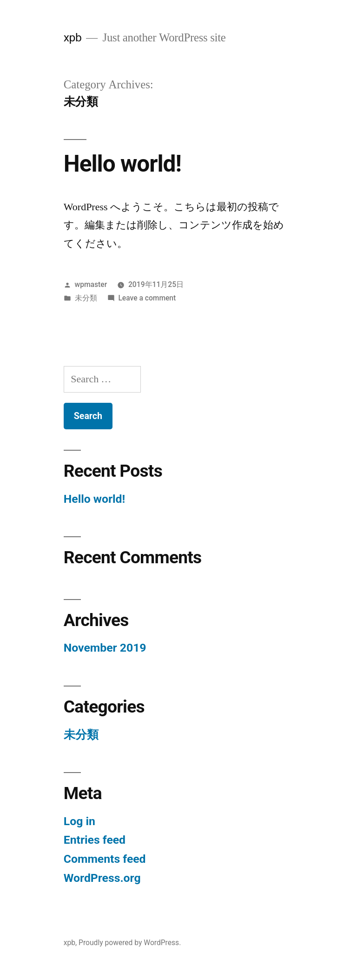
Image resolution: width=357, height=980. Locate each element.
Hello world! (122, 164)
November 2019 (105, 648)
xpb (73, 37)
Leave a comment (147, 298)
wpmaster (91, 284)
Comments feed (105, 859)
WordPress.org (102, 878)
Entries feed (95, 840)
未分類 (86, 298)
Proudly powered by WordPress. (130, 943)
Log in (79, 821)
